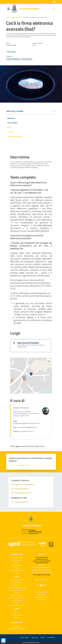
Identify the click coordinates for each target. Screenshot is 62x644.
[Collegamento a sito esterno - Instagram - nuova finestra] (45, 585)
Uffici (17, 563)
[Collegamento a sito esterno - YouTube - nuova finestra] (41, 585)
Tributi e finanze (17, 600)
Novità (13, 17)
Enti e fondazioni (17, 565)
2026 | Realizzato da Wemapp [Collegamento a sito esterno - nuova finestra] (31, 643)
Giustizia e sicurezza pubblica (17, 598)
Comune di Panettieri (29, 9)
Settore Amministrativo (21, 408)
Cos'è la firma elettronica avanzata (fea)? (35, 17)
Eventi (17, 617)
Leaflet (40, 393)
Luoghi (17, 573)
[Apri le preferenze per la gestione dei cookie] (3, 641)
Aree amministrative (17, 558)
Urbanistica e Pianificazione (17, 590)
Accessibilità (42, 600)
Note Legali (35, 637)
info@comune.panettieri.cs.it (42, 570)
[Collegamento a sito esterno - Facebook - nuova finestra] (38, 585)
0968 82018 (42, 565)
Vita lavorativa (17, 585)
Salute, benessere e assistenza (17, 605)
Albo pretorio (17, 626)
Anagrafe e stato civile (17, 580)
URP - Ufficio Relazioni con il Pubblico (42, 572)
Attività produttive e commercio (17, 588)
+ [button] (13, 360)
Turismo (17, 593)
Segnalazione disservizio (42, 597)
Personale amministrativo (17, 570)
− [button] (13, 363)
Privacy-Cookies (25, 637)
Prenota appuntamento (42, 592)
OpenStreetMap (48, 393)
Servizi (17, 577)
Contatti (42, 554)
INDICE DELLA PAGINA (15, 111)
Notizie (19, 17)
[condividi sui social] (11, 52)
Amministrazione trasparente (17, 629)
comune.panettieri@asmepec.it (42, 567)
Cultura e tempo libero (17, 583)
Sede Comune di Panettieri (28, 343)
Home (8, 17)
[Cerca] (54, 9)
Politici (17, 568)
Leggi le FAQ (42, 595)
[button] (54, 2)
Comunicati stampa (17, 615)
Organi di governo (17, 560)
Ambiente (17, 603)
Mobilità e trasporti (17, 595)
